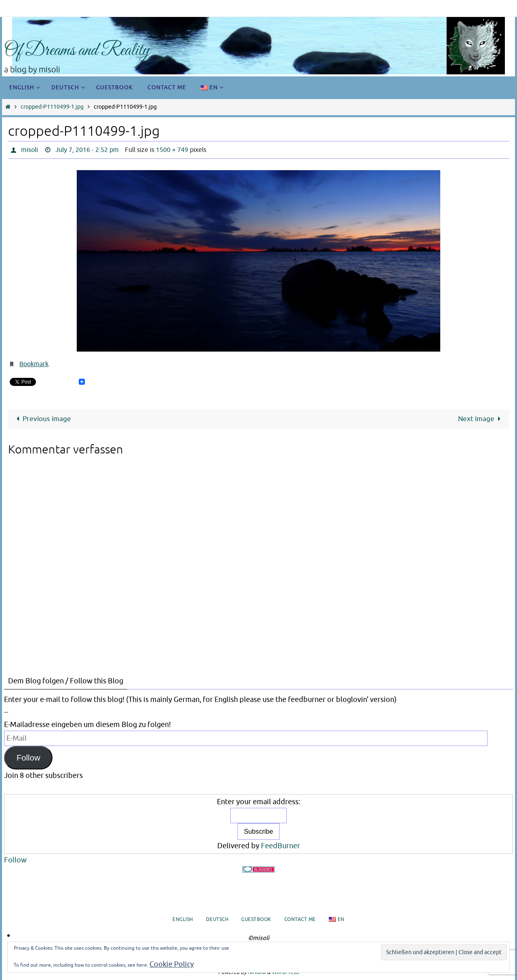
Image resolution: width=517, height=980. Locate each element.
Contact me (300, 919)
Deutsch (217, 919)
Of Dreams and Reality (77, 51)
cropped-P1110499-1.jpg (52, 107)
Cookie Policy (172, 964)
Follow (28, 758)
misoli (29, 150)
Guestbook (256, 919)
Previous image (42, 419)
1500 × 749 (172, 150)
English (183, 919)
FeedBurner (281, 846)
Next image (481, 419)
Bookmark (34, 364)
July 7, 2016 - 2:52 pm (87, 150)
